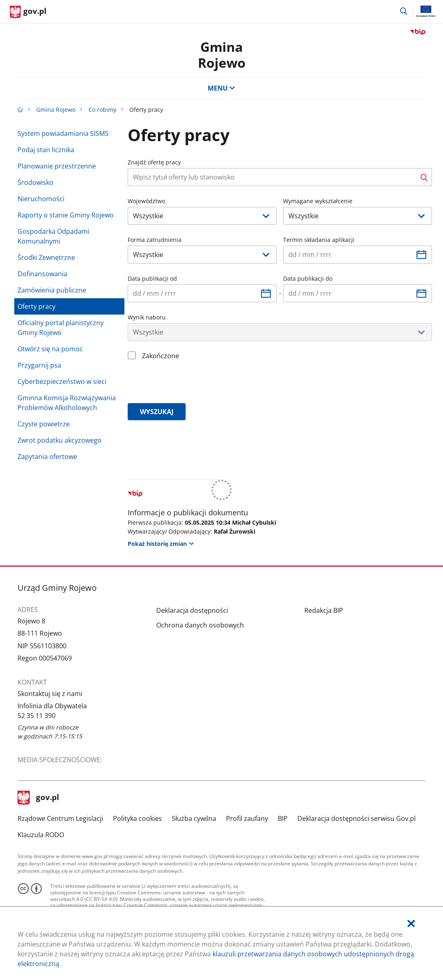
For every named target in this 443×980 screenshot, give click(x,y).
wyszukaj (157, 412)
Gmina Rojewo (222, 54)
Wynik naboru (147, 317)
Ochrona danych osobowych (200, 625)
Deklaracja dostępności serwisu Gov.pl (357, 818)
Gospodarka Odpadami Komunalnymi (53, 236)
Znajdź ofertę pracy (154, 162)
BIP (283, 818)
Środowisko (35, 182)
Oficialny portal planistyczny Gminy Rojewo (61, 328)
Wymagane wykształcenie (318, 201)
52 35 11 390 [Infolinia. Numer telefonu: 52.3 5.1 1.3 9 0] (37, 716)
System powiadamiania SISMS (63, 133)
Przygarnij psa (39, 365)
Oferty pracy (37, 306)
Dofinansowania (42, 274)
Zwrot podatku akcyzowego (60, 440)
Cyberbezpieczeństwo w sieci (62, 381)
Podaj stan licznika (46, 150)
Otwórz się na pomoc (50, 349)
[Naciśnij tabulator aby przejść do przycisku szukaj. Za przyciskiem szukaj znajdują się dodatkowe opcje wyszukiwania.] (272, 177)
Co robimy (102, 110)
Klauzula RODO (41, 835)
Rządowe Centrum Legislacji (60, 818)
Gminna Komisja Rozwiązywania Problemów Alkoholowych (67, 403)
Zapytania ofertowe (47, 457)
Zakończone (161, 356)
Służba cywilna (194, 818)
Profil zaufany (247, 818)
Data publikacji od (152, 278)
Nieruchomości (41, 199)
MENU (221, 88)
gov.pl (38, 798)
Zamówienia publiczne (52, 290)
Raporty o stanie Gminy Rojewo (66, 215)
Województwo (146, 201)
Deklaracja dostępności (192, 610)
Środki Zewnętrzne (46, 257)
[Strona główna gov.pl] (28, 12)
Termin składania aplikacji (319, 240)
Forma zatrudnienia (155, 240)
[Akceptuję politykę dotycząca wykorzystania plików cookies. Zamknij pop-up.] (411, 923)
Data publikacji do (308, 278)
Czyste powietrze (44, 424)
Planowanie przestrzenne (57, 166)
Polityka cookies (137, 818)
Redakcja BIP (324, 610)
